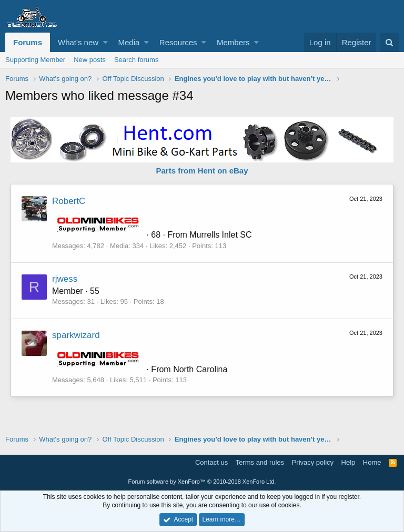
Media (129, 42)
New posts (90, 60)
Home (372, 462)
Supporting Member (35, 60)
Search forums (137, 60)
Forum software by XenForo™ (202, 482)
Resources (178, 42)
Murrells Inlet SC (220, 235)
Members (233, 42)
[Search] (390, 42)
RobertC (69, 201)
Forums (28, 42)
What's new (78, 42)
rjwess (65, 279)
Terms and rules (260, 462)
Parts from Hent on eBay (202, 171)
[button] (105, 42)
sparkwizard (76, 335)
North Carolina (200, 369)
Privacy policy (313, 462)
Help (349, 462)
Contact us (211, 462)
